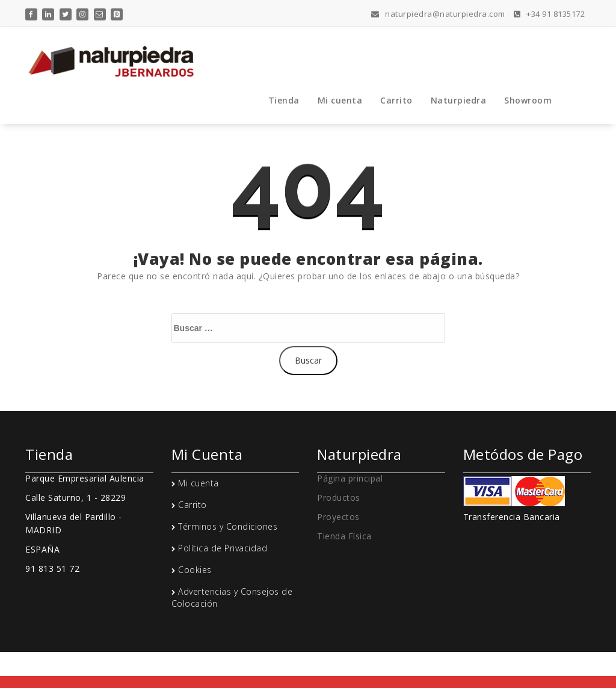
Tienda (284, 100)
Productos (339, 497)
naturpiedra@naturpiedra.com (438, 13)
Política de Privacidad (223, 548)
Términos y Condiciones (228, 526)
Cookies (195, 570)
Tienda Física (344, 536)
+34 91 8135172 (549, 13)
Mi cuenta (340, 100)
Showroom (528, 100)
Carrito (396, 100)
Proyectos (338, 517)
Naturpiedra (459, 100)
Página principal (350, 478)
